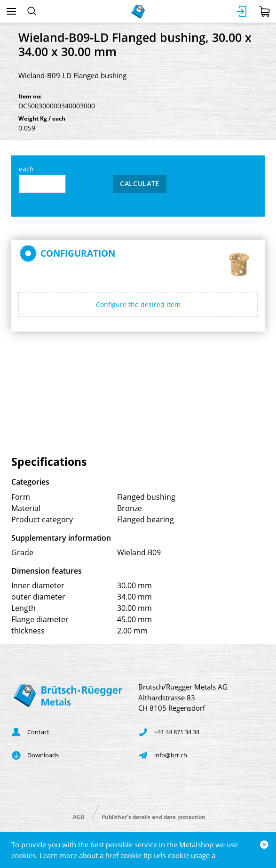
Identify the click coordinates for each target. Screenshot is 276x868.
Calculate (140, 183)
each (42, 179)
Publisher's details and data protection (154, 816)
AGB (79, 816)
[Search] (32, 11)
